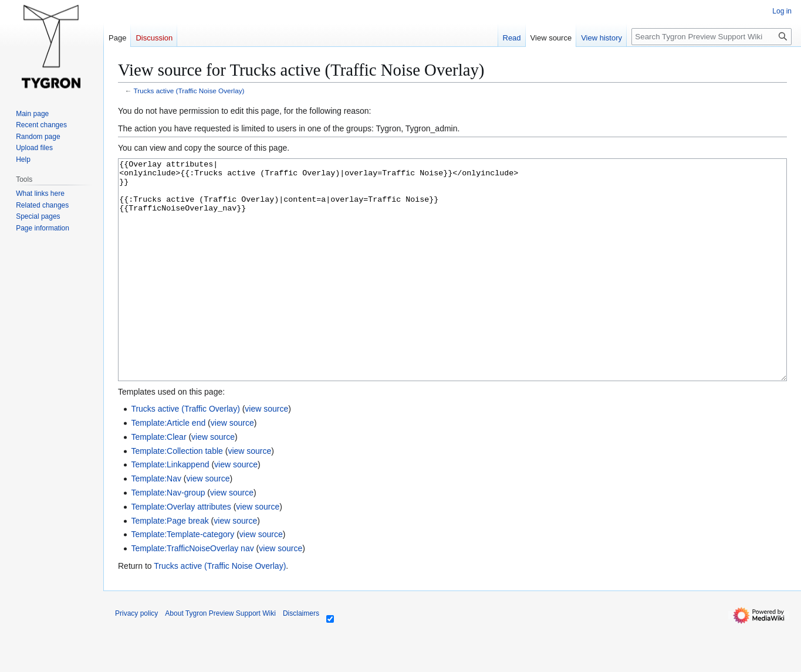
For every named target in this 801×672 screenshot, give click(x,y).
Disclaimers (301, 657)
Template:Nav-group (168, 537)
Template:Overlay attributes (181, 551)
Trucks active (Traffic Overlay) (185, 453)
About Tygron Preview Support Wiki (220, 657)
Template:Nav (156, 522)
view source (266, 453)
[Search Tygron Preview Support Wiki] (712, 37)
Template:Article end (168, 467)
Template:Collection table (177, 495)
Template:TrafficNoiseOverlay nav (192, 592)
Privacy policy (136, 657)
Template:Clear (158, 481)
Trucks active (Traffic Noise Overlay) (189, 91)
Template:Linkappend (170, 508)
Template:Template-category (182, 578)
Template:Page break (170, 565)
